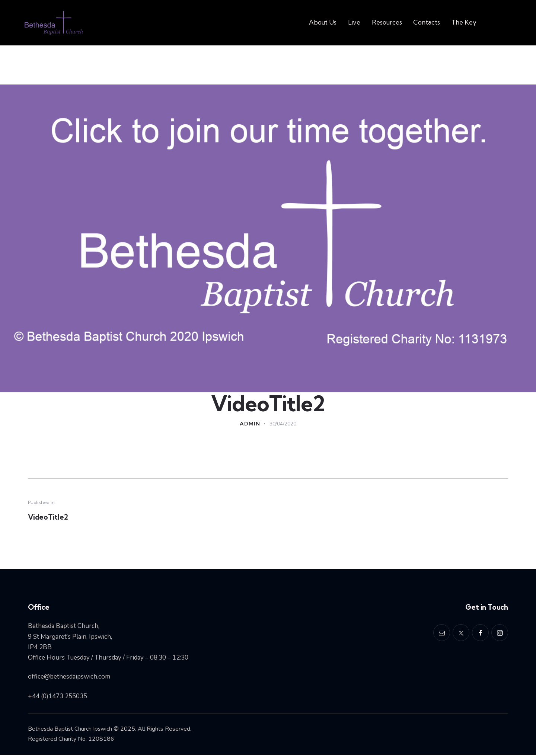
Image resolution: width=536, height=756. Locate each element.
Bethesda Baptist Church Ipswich (71, 730)
